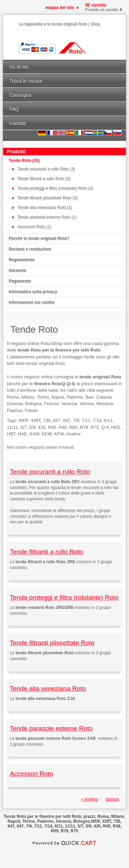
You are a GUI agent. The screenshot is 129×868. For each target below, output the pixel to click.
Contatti (18, 123)
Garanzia (17, 270)
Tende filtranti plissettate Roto (52, 643)
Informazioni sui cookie (31, 302)
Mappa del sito (60, 8)
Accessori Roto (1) (34, 227)
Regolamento (22, 260)
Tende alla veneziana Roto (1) (45, 208)
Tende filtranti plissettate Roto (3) (47, 198)
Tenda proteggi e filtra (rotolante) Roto (64, 597)
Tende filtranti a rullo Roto (46, 552)
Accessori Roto (31, 774)
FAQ (14, 109)
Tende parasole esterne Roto (51, 728)
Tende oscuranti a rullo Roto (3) (46, 169)
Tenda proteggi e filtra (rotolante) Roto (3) (55, 188)
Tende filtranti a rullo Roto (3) (44, 179)
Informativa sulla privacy (33, 292)
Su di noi (19, 67)
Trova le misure (26, 81)
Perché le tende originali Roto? (39, 238)
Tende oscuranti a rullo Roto (50, 472)
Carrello (99, 5)
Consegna (20, 95)
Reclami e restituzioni (30, 249)
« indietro (90, 799)
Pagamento (20, 281)
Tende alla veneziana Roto (48, 688)
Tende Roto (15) (24, 160)
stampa (112, 799)
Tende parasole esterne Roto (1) (47, 217)
